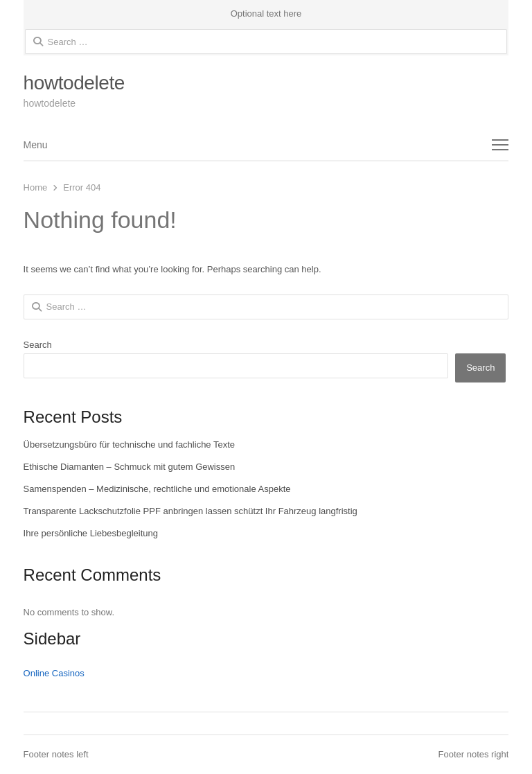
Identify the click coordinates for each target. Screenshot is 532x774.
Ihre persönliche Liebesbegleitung (91, 533)
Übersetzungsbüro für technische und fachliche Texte (129, 445)
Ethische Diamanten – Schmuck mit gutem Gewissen (130, 467)
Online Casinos (54, 673)
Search (38, 345)
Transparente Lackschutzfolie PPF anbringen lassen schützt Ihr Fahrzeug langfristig (190, 511)
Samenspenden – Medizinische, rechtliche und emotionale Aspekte (157, 489)
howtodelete (74, 83)
